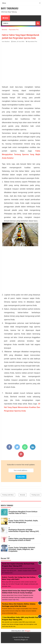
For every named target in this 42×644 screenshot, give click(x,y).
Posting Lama (36, 495)
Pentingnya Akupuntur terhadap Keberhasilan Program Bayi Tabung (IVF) (24, 530)
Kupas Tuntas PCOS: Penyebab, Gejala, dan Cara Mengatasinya (23, 521)
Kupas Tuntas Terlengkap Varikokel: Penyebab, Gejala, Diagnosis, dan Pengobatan (22, 549)
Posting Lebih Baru (8, 495)
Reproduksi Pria (32, 42)
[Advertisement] (21, 64)
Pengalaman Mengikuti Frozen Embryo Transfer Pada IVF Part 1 (23, 512)
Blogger (27, 631)
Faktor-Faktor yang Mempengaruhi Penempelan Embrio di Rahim (21, 539)
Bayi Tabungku (10, 8)
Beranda (23, 495)
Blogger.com (24, 640)
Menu (5, 18)
